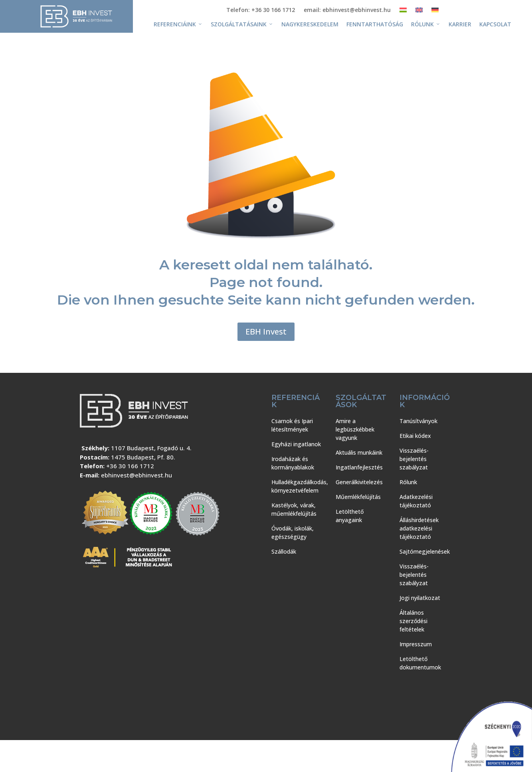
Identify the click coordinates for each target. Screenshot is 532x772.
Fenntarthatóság (375, 24)
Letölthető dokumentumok (420, 663)
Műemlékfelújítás (358, 497)
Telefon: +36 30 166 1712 (261, 10)
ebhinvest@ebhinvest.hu (136, 475)
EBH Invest (266, 332)
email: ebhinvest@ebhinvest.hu (347, 10)
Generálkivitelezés (359, 482)
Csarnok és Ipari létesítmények (292, 425)
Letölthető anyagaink (350, 516)
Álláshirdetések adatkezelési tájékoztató (419, 528)
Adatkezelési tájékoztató (416, 501)
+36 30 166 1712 (130, 466)
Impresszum (416, 644)
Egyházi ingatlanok (296, 444)
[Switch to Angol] (419, 12)
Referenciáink (178, 24)
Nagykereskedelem (310, 24)
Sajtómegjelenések (425, 551)
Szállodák (284, 551)
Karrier (460, 24)
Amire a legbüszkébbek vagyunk (355, 429)
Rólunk (426, 24)
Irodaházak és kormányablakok (293, 463)
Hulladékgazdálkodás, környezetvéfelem (300, 486)
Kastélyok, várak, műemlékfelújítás (294, 509)
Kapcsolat (495, 24)
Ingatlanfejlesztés (359, 467)
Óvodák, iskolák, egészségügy (293, 532)
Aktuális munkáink (359, 452)
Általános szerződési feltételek (413, 621)
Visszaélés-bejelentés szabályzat (414, 459)
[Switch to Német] (435, 12)
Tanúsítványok (418, 421)
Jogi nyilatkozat (420, 598)
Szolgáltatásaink (242, 24)
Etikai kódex (415, 436)
